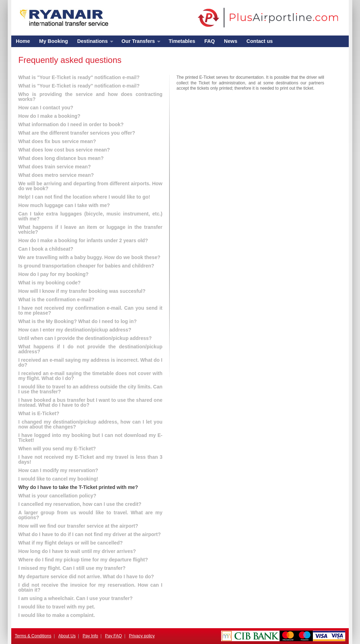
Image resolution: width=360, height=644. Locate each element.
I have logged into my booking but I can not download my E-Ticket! (90, 438)
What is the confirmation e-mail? (56, 300)
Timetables (182, 41)
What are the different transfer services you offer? (77, 133)
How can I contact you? (46, 108)
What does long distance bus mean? (61, 158)
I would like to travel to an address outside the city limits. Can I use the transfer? (90, 389)
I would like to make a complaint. (57, 615)
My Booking (53, 41)
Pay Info (90, 636)
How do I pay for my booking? (53, 274)
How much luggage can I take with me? (64, 205)
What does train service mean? (54, 167)
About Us (67, 636)
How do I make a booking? (49, 116)
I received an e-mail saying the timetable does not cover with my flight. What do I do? (90, 376)
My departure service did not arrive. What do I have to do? (86, 577)
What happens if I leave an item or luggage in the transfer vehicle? (90, 230)
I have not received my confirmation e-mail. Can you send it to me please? (90, 310)
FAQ (210, 41)
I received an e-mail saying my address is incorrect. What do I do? (90, 362)
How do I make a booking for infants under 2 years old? (83, 240)
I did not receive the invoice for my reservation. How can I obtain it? (90, 587)
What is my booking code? (49, 283)
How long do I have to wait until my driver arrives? (77, 551)
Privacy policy (142, 636)
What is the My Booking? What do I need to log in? (78, 321)
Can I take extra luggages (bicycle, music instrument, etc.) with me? (90, 216)
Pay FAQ (114, 636)
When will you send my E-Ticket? (57, 449)
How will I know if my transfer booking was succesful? (82, 291)
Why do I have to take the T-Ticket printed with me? (78, 487)
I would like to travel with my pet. (57, 607)
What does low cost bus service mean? (64, 150)
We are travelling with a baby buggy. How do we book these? (89, 257)
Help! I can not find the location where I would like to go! (84, 197)
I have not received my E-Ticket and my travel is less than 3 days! (90, 459)
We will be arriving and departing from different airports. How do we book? (90, 186)
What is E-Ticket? (39, 413)
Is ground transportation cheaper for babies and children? (86, 266)
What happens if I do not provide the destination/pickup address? (90, 349)
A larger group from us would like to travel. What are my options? (90, 515)
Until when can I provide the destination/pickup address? (85, 338)
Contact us (260, 41)
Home (23, 41)
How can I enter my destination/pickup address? (75, 330)
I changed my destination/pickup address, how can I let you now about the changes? (90, 424)
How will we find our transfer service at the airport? (78, 526)
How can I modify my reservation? (58, 470)
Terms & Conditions (33, 636)
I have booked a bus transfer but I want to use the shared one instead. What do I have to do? (90, 402)
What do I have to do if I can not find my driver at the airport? (89, 534)
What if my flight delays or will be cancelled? (70, 543)
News (231, 41)
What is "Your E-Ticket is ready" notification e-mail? (79, 77)
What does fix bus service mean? (57, 141)
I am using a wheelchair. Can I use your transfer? (75, 598)
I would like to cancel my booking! (58, 479)
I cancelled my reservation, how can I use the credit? (80, 504)
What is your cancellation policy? (57, 496)
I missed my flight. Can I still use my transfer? (72, 568)
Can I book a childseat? (46, 249)
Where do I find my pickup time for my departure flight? (83, 560)
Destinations (93, 43)
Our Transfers (139, 43)
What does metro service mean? (56, 175)
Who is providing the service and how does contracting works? (90, 97)
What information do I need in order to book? (71, 124)
